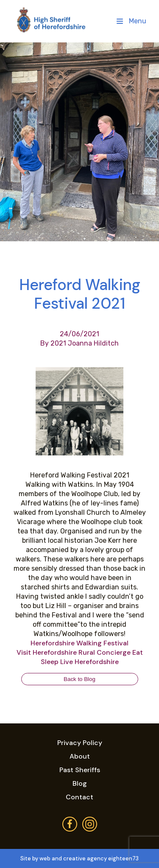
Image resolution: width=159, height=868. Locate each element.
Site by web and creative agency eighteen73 (79, 858)
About (80, 756)
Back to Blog (79, 679)
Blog (80, 783)
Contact (79, 797)
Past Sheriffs (80, 770)
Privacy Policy (80, 743)
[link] (79, 643)
